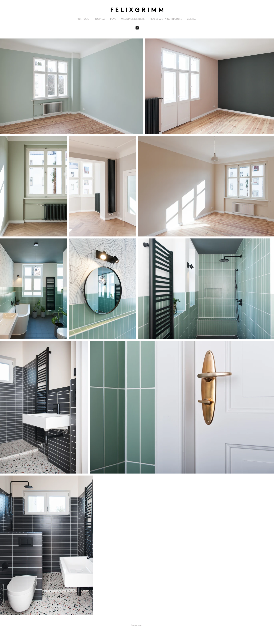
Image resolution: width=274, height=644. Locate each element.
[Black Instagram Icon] (137, 28)
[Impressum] (137, 625)
